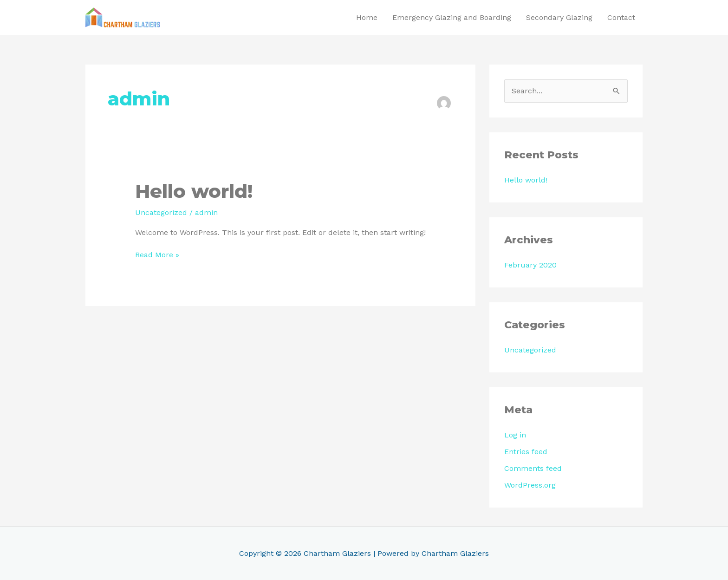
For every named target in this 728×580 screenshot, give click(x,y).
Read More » (157, 254)
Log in (515, 435)
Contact (621, 17)
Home (367, 17)
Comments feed (533, 468)
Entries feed (526, 452)
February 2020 (530, 265)
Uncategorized (161, 212)
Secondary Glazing (559, 17)
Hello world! (194, 191)
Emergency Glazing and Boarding (452, 17)
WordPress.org (530, 485)
